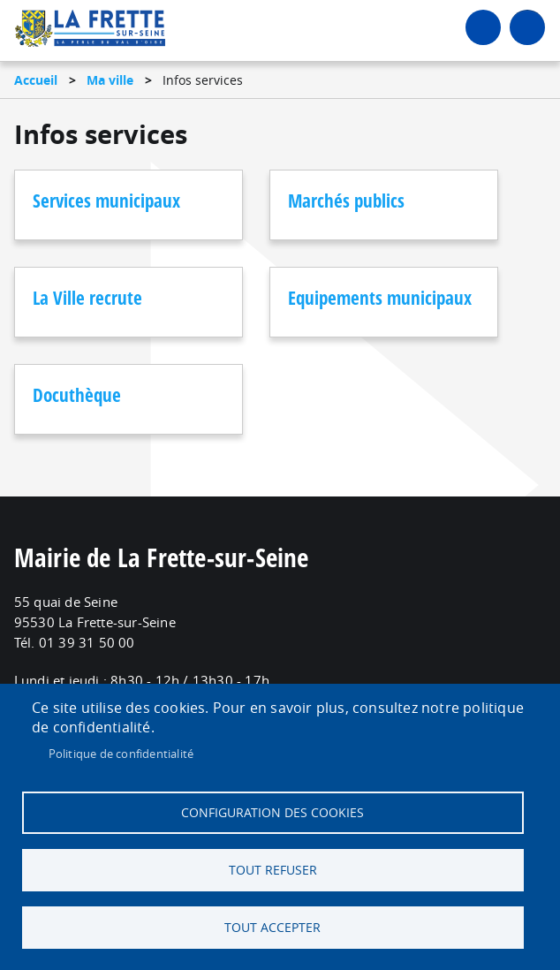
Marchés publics (346, 201)
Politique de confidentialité (121, 754)
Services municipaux (106, 201)
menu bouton (527, 27)
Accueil (36, 80)
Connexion (483, 27)
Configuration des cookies (272, 813)
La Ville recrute (87, 298)
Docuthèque (77, 395)
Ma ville (110, 80)
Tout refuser (273, 870)
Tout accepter (272, 928)
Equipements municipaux (380, 298)
